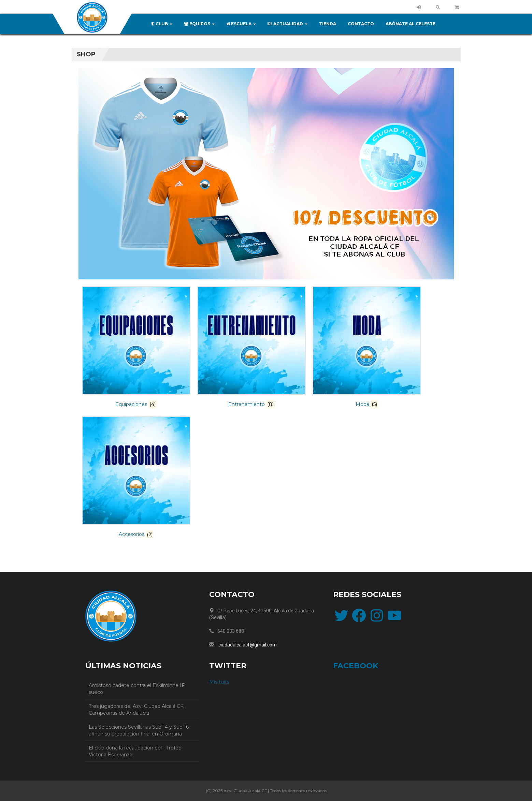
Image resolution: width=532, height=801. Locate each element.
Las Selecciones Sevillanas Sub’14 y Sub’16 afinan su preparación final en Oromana (139, 730)
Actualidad (287, 24)
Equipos (199, 24)
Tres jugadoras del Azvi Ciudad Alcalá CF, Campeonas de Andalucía (136, 710)
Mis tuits (219, 682)
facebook (356, 666)
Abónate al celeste (411, 24)
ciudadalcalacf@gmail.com (248, 645)
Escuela (241, 24)
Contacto (361, 24)
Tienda (328, 24)
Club (162, 24)
